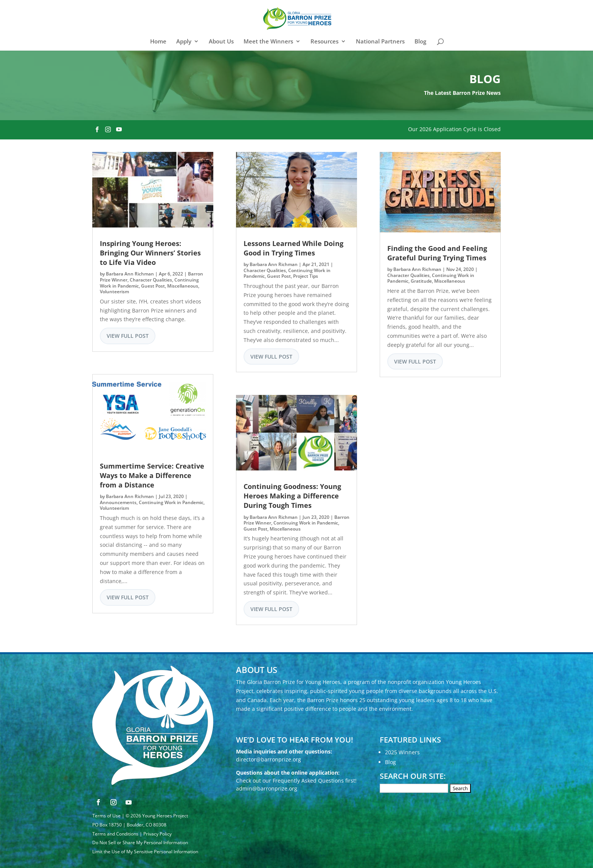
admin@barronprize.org (267, 788)
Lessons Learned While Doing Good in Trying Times (293, 248)
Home (158, 42)
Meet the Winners (268, 42)
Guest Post (153, 286)
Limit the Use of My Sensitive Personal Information (145, 852)
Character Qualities (151, 280)
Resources (324, 42)
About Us (221, 42)
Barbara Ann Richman (130, 274)
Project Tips (306, 276)
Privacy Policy (158, 834)
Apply (184, 42)
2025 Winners (402, 752)
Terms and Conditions (115, 834)
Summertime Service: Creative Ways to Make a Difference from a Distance (152, 475)
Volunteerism (114, 292)
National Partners (380, 42)
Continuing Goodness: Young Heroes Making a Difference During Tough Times (292, 496)
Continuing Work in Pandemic (171, 502)
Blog (420, 42)
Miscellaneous (183, 286)
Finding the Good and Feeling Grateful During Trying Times (437, 253)
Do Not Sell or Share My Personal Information (140, 842)
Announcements (118, 502)
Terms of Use (106, 816)
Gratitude (421, 281)
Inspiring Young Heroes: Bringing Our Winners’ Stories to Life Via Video (150, 253)
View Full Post (128, 336)
